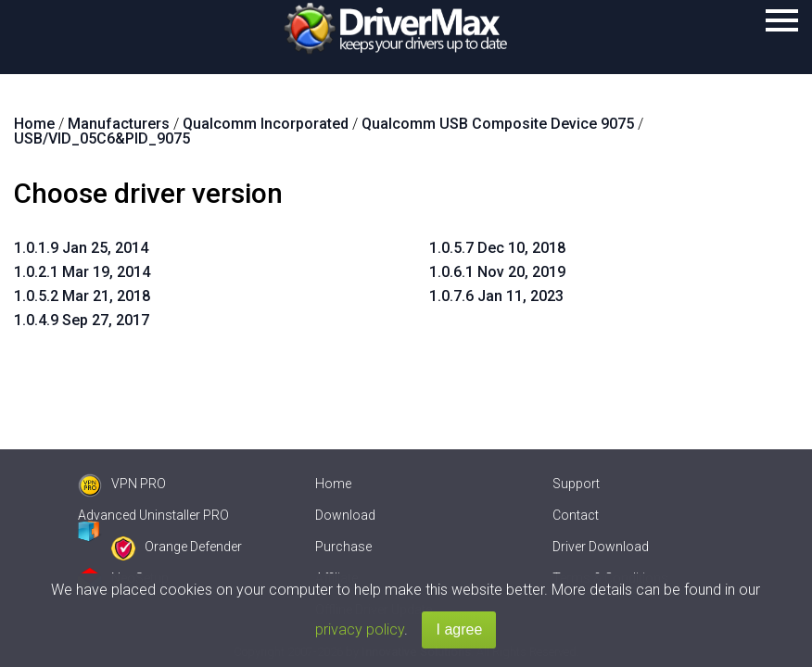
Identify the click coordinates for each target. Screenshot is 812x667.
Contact (576, 515)
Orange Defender (177, 547)
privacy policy (360, 629)
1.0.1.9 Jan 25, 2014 (81, 248)
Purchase (343, 547)
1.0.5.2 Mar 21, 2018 (82, 296)
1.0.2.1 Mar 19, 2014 (82, 272)
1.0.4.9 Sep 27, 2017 (82, 320)
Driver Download (601, 547)
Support (576, 484)
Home (333, 484)
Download (345, 515)
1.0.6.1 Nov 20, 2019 (497, 272)
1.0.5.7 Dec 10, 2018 (497, 248)
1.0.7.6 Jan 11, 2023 (496, 296)
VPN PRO (122, 484)
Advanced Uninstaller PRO (153, 515)
